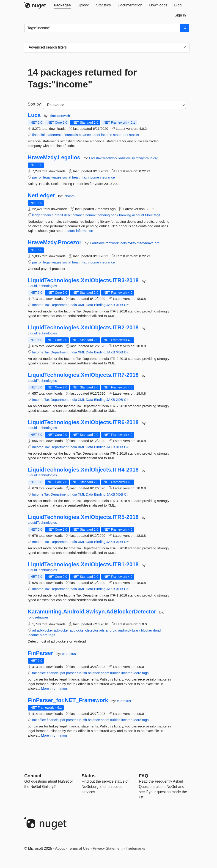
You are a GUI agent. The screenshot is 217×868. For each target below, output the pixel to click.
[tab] (62, 5)
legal (47, 177)
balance (85, 135)
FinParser (40, 653)
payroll (37, 177)
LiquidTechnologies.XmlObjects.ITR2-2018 (83, 328)
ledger (37, 215)
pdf (63, 673)
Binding (100, 305)
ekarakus (69, 654)
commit (91, 215)
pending (103, 215)
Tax (47, 305)
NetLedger (41, 195)
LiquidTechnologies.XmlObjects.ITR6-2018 (83, 422)
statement (121, 135)
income (107, 135)
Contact (33, 776)
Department (60, 305)
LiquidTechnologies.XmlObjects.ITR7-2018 (83, 375)
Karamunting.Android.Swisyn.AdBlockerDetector (92, 612)
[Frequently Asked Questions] (144, 776)
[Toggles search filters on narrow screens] (184, 47)
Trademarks (136, 848)
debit (68, 215)
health (77, 177)
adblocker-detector (84, 630)
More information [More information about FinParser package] (54, 688)
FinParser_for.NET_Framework (68, 700)
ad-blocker (45, 630)
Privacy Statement (108, 848)
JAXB (111, 305)
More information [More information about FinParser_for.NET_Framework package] (54, 735)
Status (89, 776)
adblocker (61, 630)
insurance (107, 177)
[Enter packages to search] (102, 28)
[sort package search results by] (114, 105)
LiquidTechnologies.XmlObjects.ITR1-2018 (83, 564)
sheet (96, 135)
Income (38, 305)
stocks (134, 135)
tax (85, 177)
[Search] (184, 28)
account (138, 215)
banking (125, 215)
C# (126, 305)
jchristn (69, 196)
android (111, 630)
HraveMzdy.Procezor (55, 242)
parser (71, 673)
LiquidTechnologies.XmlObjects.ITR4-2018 (83, 470)
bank (114, 215)
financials (71, 135)
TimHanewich (60, 116)
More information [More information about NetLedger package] (80, 231)
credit (59, 215)
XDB (119, 305)
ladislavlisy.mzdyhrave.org (138, 158)
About (60, 848)
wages (56, 177)
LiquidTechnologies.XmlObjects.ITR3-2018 (83, 280)
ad (34, 630)
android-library (129, 630)
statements (54, 135)
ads (102, 630)
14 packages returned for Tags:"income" (82, 78)
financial (38, 135)
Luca (34, 115)
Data (90, 305)
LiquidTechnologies (42, 286)
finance (48, 215)
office (42, 673)
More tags (153, 215)
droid (157, 630)
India (73, 305)
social (67, 177)
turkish (82, 673)
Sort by (34, 104)
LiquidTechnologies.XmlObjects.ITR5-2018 (83, 517)
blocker (147, 630)
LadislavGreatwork (104, 158)
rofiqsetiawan (38, 617)
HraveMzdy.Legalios (54, 157)
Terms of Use (79, 848)
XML (81, 305)
